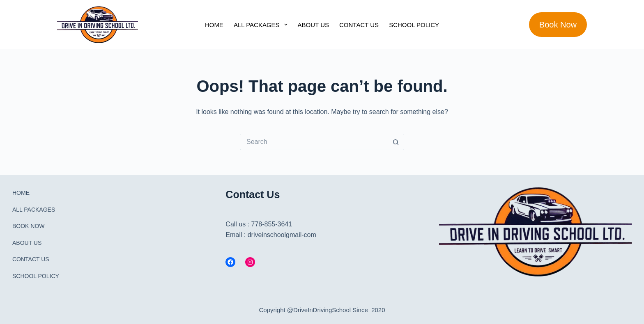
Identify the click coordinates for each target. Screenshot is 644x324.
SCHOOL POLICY (414, 25)
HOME (214, 25)
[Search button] (396, 142)
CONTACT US (359, 25)
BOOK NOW (29, 226)
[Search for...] (314, 142)
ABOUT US (313, 25)
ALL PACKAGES (262, 25)
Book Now (558, 25)
